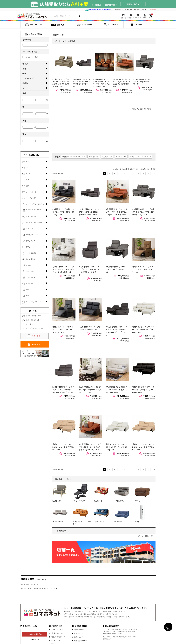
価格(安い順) (134, 169)
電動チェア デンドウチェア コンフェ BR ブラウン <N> (143, 269)
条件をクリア (35, 639)
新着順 (153, 169)
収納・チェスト (31, 217)
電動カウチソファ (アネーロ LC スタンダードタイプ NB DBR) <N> (143, 390)
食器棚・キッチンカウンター (35, 210)
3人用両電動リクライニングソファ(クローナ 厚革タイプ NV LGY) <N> (90, 390)
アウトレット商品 (30, 57)
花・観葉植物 (31, 259)
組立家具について (57, 641)
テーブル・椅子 (31, 198)
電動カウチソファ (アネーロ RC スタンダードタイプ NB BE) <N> (143, 447)
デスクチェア (31, 241)
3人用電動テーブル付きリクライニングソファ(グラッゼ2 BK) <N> (63, 212)
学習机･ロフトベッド (33, 235)
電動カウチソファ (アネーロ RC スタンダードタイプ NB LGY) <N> (117, 447)
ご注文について (79, 630)
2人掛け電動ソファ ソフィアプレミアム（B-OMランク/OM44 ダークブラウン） (63, 390)
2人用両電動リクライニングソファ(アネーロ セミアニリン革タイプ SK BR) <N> (90, 447)
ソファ (28, 174)
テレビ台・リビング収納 (34, 223)
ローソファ (118, 522)
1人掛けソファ (57, 501)
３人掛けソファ (119, 501)
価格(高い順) (145, 169)
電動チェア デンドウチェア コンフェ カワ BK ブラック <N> (63, 330)
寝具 (28, 186)
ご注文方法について (57, 633)
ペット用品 (30, 271)
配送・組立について (81, 641)
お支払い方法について (58, 637)
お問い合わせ (137, 10)
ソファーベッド (99, 522)
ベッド (28, 162)
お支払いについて (80, 633)
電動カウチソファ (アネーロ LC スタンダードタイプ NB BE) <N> (63, 447)
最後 (154, 173)
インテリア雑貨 (31, 253)
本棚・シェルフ (31, 229)
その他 (137, 522)
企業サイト (145, 10)
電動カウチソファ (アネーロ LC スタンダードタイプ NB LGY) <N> (143, 330)
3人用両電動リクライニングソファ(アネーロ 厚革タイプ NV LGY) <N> (117, 390)
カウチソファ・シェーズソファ (141, 157)
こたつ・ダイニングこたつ (35, 204)
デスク (28, 247)
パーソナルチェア (79, 501)
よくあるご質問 (128, 10)
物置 (28, 290)
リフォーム (30, 283)
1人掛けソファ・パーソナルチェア (73, 157)
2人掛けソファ (94, 157)
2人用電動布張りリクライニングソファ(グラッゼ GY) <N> (142, 82)
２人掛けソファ (99, 501)
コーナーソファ (121, 157)
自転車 (28, 265)
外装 (28, 296)
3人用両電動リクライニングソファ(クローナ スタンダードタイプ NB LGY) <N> (63, 269)
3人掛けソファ (107, 157)
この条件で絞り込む (35, 634)
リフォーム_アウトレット (35, 302)
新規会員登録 (153, 10)
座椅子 (28, 180)
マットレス (30, 168)
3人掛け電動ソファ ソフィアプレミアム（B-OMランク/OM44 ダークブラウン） (90, 212)
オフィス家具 (31, 277)
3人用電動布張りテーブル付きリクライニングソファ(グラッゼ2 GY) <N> (143, 212)
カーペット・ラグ (32, 192)
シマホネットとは (119, 10)
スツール (138, 501)
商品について (78, 637)
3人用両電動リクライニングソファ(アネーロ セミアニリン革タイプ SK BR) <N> (117, 212)
